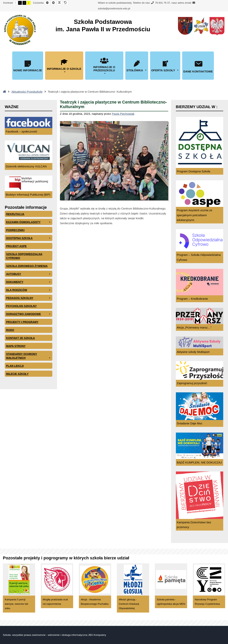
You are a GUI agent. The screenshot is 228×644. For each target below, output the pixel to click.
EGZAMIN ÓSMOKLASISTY (29, 222)
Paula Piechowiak (123, 114)
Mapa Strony (16, 346)
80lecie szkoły (17, 374)
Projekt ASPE (16, 246)
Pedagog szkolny (29, 298)
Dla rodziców (29, 290)
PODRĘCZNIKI (15, 230)
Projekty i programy (22, 322)
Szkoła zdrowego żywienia (27, 266)
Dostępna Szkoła (29, 238)
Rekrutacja (15, 214)
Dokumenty (29, 282)
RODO (10, 330)
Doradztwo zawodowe (29, 314)
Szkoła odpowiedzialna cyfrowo (24, 256)
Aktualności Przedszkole (27, 92)
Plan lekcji (15, 366)
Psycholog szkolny (21, 306)
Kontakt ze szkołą (21, 338)
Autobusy (29, 274)
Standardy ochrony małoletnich (29, 356)
